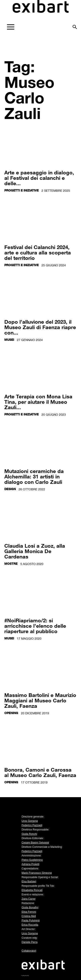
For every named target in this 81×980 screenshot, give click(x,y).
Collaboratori (29, 951)
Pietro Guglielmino (32, 860)
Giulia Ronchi (29, 834)
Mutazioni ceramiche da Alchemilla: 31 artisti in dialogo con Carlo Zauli (34, 476)
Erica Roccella (30, 925)
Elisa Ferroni (29, 912)
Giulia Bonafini (30, 908)
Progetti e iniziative (21, 190)
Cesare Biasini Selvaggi (35, 843)
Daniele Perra (29, 942)
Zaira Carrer (29, 899)
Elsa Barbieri (29, 882)
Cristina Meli (29, 916)
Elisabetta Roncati (32, 890)
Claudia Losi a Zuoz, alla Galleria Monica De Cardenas (35, 551)
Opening (11, 713)
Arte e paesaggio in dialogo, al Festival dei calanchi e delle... (39, 178)
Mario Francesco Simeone (37, 873)
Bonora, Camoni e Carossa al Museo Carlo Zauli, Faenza (40, 772)
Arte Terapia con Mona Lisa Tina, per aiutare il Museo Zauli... (38, 402)
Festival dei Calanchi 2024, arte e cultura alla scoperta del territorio (38, 252)
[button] (75, 25)
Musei (9, 340)
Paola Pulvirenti (31, 920)
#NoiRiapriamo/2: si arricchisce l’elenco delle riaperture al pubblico (35, 626)
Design (10, 489)
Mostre (11, 564)
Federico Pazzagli (32, 825)
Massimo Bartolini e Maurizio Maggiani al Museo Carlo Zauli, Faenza (40, 700)
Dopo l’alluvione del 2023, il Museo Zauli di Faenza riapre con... (40, 327)
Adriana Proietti (30, 864)
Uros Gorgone (30, 821)
